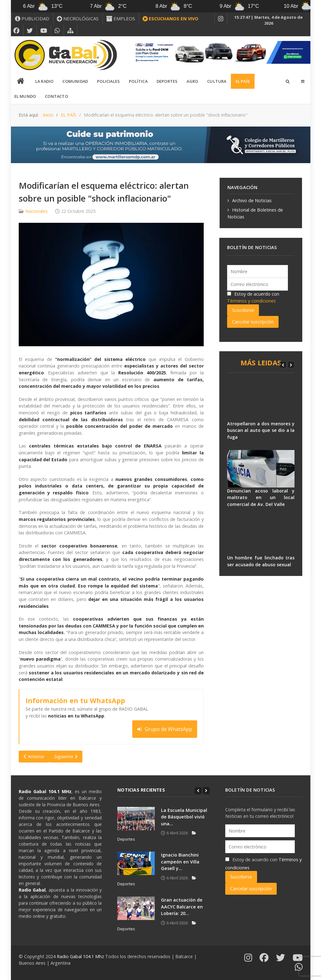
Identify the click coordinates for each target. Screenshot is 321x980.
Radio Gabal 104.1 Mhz (81, 956)
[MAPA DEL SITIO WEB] (71, 31)
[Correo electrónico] (258, 284)
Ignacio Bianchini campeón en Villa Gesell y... (180, 862)
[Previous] (283, 365)
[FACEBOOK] (17, 31)
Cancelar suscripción (253, 322)
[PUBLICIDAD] (32, 19)
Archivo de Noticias (252, 200)
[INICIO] (21, 81)
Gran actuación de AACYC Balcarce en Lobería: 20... (182, 907)
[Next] (291, 365)
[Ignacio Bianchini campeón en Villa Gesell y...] (136, 863)
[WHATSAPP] (57, 31)
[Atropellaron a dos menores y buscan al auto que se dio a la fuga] (261, 402)
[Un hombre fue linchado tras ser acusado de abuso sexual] (261, 536)
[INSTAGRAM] (221, 19)
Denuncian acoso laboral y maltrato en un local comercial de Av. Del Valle (261, 497)
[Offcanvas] (303, 81)
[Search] (287, 81)
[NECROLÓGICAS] (78, 19)
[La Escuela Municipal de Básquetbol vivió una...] (136, 819)
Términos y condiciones (251, 301)
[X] (30, 31)
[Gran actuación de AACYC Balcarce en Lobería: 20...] (136, 908)
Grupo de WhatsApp (165, 729)
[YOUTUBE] (44, 31)
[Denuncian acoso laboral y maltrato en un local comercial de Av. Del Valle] (261, 469)
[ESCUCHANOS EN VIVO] (170, 19)
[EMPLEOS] (121, 19)
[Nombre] (258, 271)
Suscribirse (243, 310)
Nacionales (36, 211)
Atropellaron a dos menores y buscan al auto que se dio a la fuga (261, 430)
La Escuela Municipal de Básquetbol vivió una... (184, 817)
